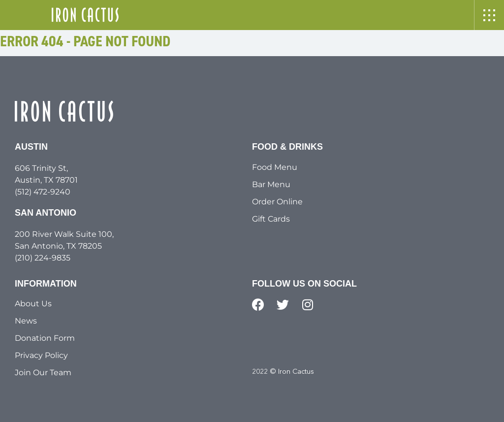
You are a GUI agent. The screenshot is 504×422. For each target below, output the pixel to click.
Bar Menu (271, 184)
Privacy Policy (41, 355)
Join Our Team (43, 373)
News (26, 321)
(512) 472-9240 (43, 192)
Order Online (277, 202)
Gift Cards (271, 219)
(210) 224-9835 (43, 258)
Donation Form (45, 338)
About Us (33, 304)
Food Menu (275, 167)
